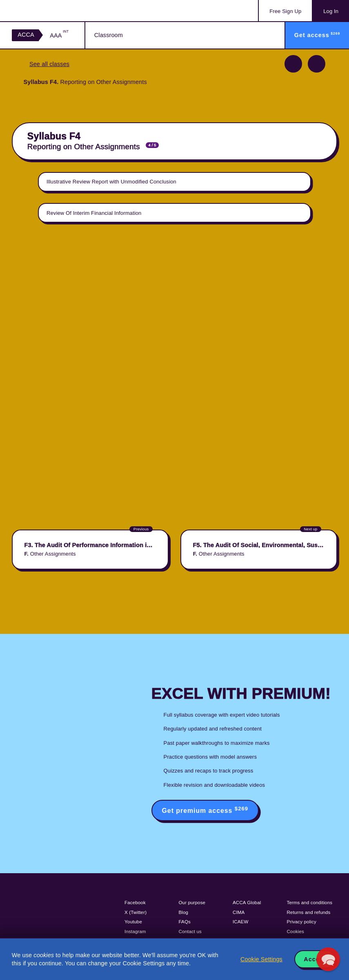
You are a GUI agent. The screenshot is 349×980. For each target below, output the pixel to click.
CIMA (239, 912)
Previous (293, 64)
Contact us (190, 931)
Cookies (295, 931)
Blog (184, 912)
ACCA (26, 35)
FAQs (185, 922)
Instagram (135, 931)
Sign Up (285, 11)
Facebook (135, 903)
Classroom (109, 35)
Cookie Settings (261, 959)
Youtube (133, 922)
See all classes (49, 64)
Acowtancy (45, 11)
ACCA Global (247, 903)
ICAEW (240, 922)
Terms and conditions (309, 903)
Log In (331, 11)
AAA (59, 35)
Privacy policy (301, 922)
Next (317, 64)
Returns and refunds (308, 912)
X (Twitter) (136, 912)
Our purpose (192, 903)
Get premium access (205, 810)
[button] (328, 959)
